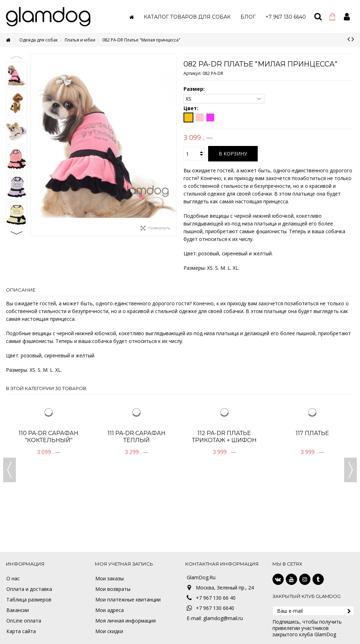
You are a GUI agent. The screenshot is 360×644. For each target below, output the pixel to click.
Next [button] (17, 233)
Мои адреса (110, 610)
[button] (187, 17)
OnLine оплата (24, 621)
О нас (13, 579)
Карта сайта (21, 631)
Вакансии (18, 610)
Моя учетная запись (124, 564)
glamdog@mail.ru (223, 618)
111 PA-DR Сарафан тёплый (137, 437)
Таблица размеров (29, 600)
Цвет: (192, 108)
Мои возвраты (113, 589)
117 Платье (312, 433)
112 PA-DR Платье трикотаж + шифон (224, 437)
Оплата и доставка (29, 589)
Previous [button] (17, 57)
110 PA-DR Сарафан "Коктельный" (49, 437)
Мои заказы (110, 579)
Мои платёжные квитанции (128, 600)
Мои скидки (109, 631)
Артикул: (192, 73)
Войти (347, 17)
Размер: (195, 89)
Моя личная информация (126, 621)
